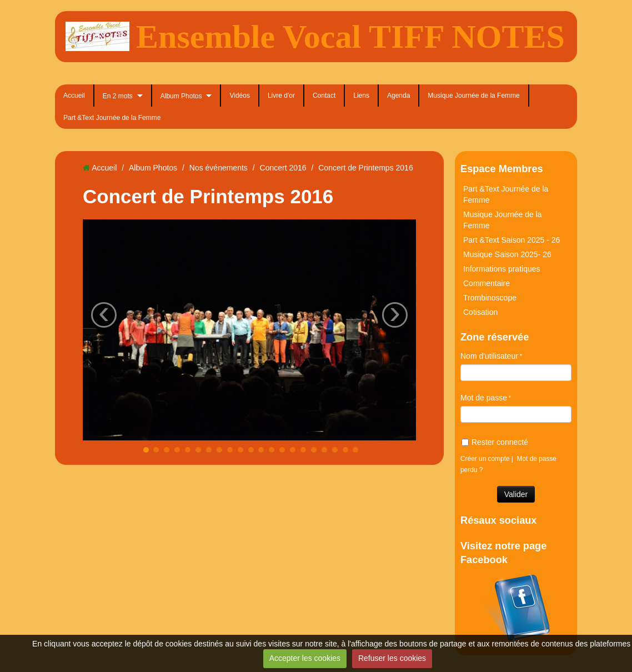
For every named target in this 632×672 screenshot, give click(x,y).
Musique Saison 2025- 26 (507, 254)
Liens (361, 96)
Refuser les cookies (392, 658)
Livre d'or (281, 96)
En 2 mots (118, 96)
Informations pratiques (502, 269)
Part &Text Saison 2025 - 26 (511, 240)
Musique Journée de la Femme (473, 96)
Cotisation (480, 312)
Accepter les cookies (305, 658)
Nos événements (219, 168)
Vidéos (239, 96)
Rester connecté (495, 442)
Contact (324, 96)
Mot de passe (484, 398)
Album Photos (181, 96)
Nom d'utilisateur (489, 356)
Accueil (74, 96)
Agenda (398, 96)
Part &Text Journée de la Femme (112, 118)
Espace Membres (502, 169)
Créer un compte (485, 459)
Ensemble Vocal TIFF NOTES (350, 37)
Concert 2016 (283, 168)
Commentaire (486, 283)
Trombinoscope (490, 298)
